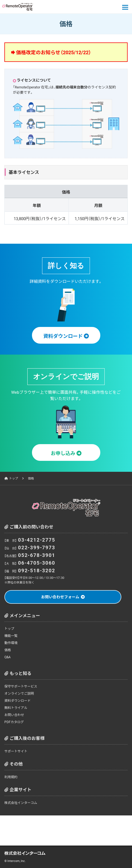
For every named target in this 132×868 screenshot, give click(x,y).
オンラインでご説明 (19, 693)
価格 (8, 650)
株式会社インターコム (21, 803)
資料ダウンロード (17, 700)
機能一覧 (11, 636)
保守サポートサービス (21, 686)
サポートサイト (16, 751)
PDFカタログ (14, 722)
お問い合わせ (14, 715)
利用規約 (11, 777)
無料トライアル (16, 708)
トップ (14, 478)
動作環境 (11, 643)
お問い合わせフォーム (60, 597)
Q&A (8, 657)
